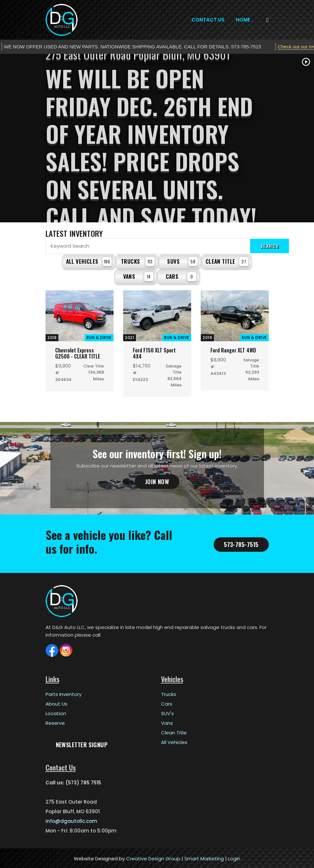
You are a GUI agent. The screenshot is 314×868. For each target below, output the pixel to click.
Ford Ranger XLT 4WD (233, 349)
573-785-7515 (241, 543)
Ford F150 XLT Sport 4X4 (154, 352)
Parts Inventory (64, 693)
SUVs (182, 261)
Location (56, 712)
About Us (56, 703)
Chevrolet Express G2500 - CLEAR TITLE (78, 352)
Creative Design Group (153, 858)
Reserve (55, 722)
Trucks (138, 261)
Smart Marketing (204, 858)
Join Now (157, 481)
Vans (138, 276)
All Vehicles (89, 261)
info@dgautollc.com (71, 820)
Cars (181, 276)
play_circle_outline (306, 62)
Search (270, 246)
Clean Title (227, 261)
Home (243, 20)
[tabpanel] (157, 138)
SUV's (167, 712)
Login (234, 858)
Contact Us (208, 20)
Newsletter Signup (82, 744)
